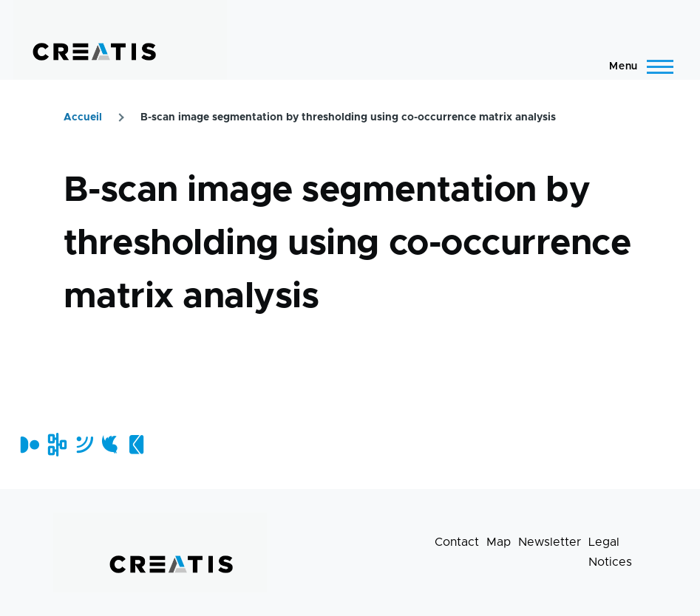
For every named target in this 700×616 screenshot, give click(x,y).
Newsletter (550, 542)
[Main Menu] (637, 66)
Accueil (83, 117)
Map (499, 542)
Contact (457, 542)
